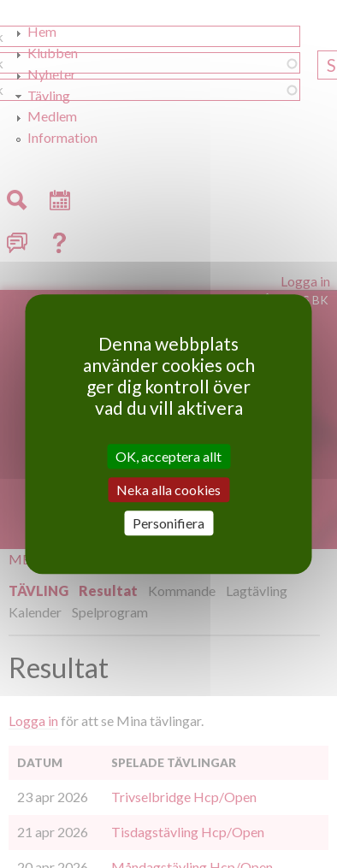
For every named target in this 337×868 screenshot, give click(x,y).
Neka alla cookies (168, 490)
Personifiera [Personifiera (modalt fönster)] (168, 523)
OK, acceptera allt (168, 456)
